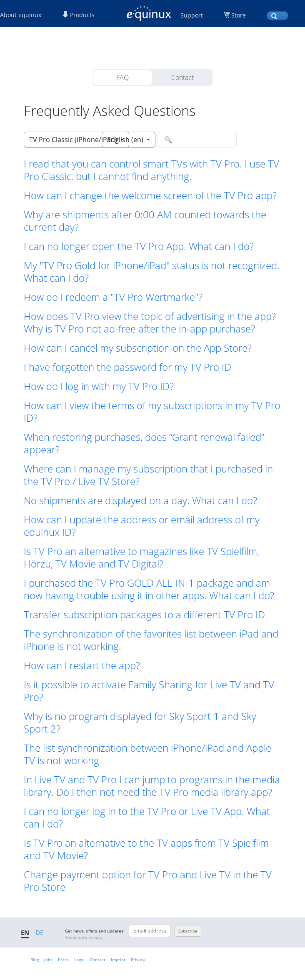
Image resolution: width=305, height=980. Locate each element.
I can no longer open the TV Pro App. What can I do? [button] (139, 246)
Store (239, 15)
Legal (79, 960)
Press (63, 960)
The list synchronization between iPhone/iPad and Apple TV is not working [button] (147, 754)
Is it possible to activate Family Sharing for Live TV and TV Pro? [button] (149, 691)
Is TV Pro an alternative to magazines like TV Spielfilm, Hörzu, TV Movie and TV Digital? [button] (141, 557)
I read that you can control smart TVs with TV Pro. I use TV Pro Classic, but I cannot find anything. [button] (151, 170)
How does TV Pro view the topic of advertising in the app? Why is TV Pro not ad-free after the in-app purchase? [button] (150, 322)
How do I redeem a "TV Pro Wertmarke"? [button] (113, 297)
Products (78, 15)
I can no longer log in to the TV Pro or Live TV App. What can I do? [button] (147, 817)
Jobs (48, 960)
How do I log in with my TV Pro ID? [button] (99, 386)
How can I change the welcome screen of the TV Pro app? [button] (150, 195)
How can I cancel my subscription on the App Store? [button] (138, 348)
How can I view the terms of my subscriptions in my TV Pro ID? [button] (152, 412)
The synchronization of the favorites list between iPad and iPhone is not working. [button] (151, 640)
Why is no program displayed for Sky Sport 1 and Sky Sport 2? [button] (140, 722)
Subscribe (188, 931)
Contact (182, 77)
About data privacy (84, 937)
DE (39, 932)
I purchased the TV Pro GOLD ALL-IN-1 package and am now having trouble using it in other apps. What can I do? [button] (149, 589)
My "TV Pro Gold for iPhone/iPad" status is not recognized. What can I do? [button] (152, 272)
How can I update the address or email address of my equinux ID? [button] (142, 526)
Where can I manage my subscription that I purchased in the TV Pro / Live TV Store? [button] (148, 475)
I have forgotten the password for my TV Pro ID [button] (127, 367)
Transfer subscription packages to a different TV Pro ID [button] (144, 615)
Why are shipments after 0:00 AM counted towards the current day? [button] (145, 221)
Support (192, 15)
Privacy (138, 960)
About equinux (21, 15)
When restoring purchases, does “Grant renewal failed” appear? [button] (144, 443)
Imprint (118, 960)
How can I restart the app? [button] (82, 665)
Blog (35, 960)
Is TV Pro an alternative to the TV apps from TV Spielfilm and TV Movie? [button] (146, 849)
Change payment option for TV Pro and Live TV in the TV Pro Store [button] (148, 881)
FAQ (122, 77)
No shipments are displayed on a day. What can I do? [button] (140, 500)
